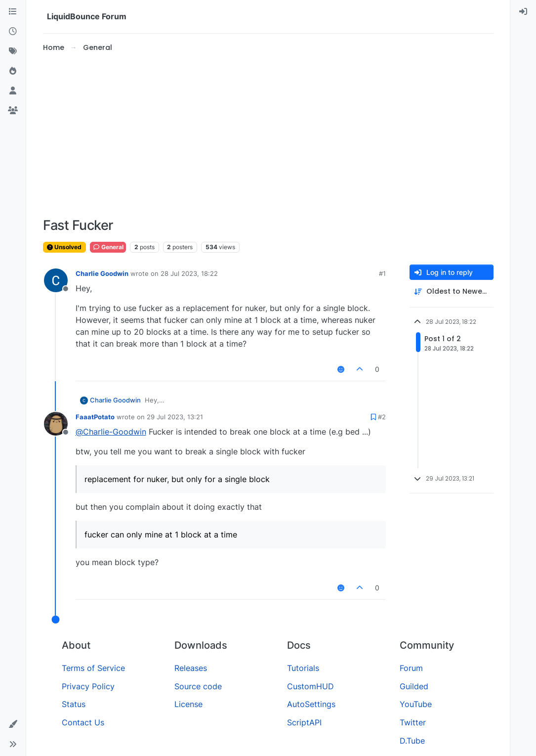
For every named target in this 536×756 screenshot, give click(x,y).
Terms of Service (93, 668)
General (108, 247)
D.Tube (412, 741)
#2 (382, 417)
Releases (191, 668)
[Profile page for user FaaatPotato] (56, 424)
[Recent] (13, 32)
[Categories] (13, 12)
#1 (382, 273)
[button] (13, 724)
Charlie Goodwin (102, 273)
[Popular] (13, 71)
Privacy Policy (88, 686)
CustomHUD (310, 686)
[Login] (523, 12)
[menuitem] (523, 12)
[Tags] (13, 51)
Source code (198, 686)
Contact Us (83, 722)
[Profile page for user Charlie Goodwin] (56, 280)
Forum (411, 668)
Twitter (413, 722)
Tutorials (303, 668)
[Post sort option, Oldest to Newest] (452, 291)
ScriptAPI (304, 722)
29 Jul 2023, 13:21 (175, 417)
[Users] (13, 91)
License (188, 704)
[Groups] (13, 111)
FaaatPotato (95, 417)
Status (74, 704)
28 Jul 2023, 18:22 (189, 273)
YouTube (416, 704)
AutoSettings (311, 704)
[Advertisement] (268, 135)
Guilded (414, 686)
